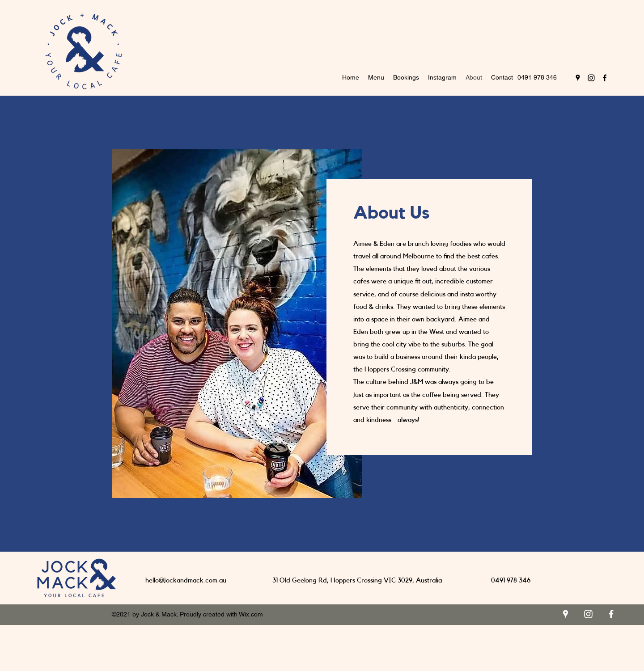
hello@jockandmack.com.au (186, 580)
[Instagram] (591, 78)
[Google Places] (578, 78)
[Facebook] (605, 78)
